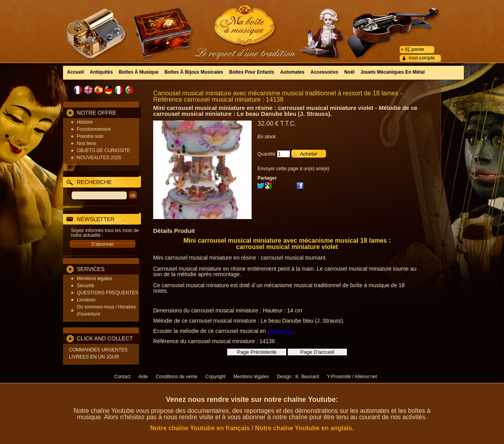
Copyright (215, 377)
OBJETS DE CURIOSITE (103, 150)
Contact (122, 377)
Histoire (85, 122)
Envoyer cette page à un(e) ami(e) (293, 169)
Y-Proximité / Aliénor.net (352, 377)
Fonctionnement (94, 129)
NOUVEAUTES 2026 (99, 158)
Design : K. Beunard (298, 377)
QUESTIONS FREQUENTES (107, 293)
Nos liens (86, 143)
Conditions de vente (176, 377)
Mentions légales (94, 279)
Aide (143, 377)
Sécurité (85, 286)
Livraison (86, 300)
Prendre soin (90, 136)
